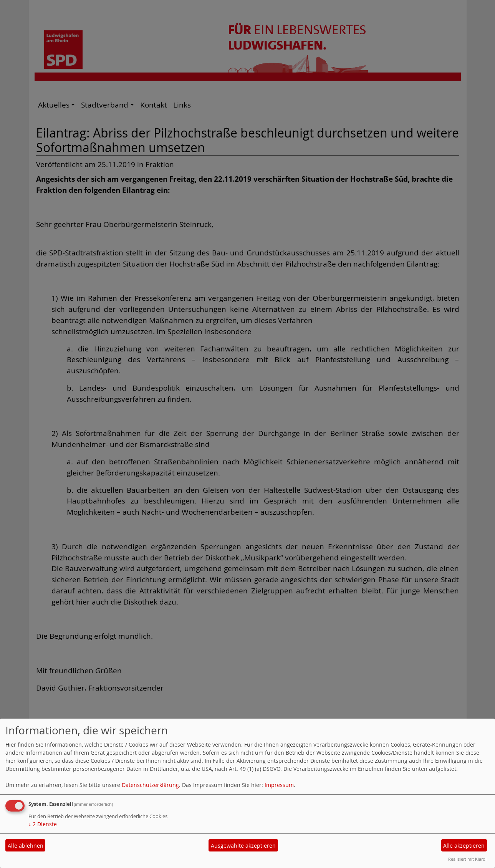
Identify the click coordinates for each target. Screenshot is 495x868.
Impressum (279, 785)
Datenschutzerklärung (150, 785)
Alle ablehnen (26, 846)
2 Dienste (43, 824)
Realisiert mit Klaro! (467, 859)
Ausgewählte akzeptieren (243, 846)
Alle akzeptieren (464, 846)
